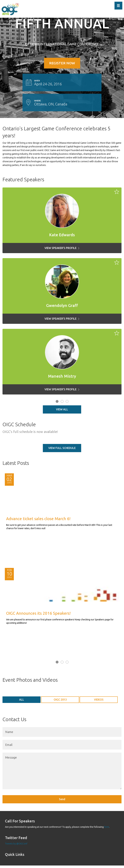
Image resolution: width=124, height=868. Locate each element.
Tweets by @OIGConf (16, 844)
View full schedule (62, 448)
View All (62, 409)
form (107, 827)
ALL (22, 700)
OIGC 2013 (60, 700)
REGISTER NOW (62, 63)
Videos (99, 700)
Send (62, 799)
